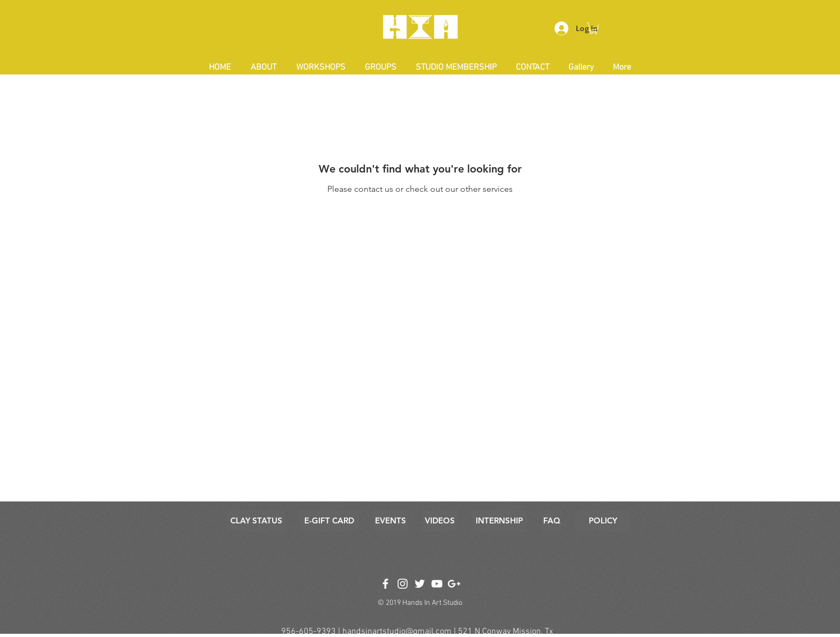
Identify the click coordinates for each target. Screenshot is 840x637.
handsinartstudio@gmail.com (397, 632)
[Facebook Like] (419, 569)
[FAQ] (552, 521)
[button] (594, 28)
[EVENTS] (391, 521)
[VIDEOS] (440, 521)
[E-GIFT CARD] (329, 521)
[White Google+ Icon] (454, 584)
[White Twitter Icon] (420, 584)
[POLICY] (603, 521)
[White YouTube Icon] (437, 584)
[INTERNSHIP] (499, 521)
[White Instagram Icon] (403, 584)
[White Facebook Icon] (385, 584)
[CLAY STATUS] (256, 521)
